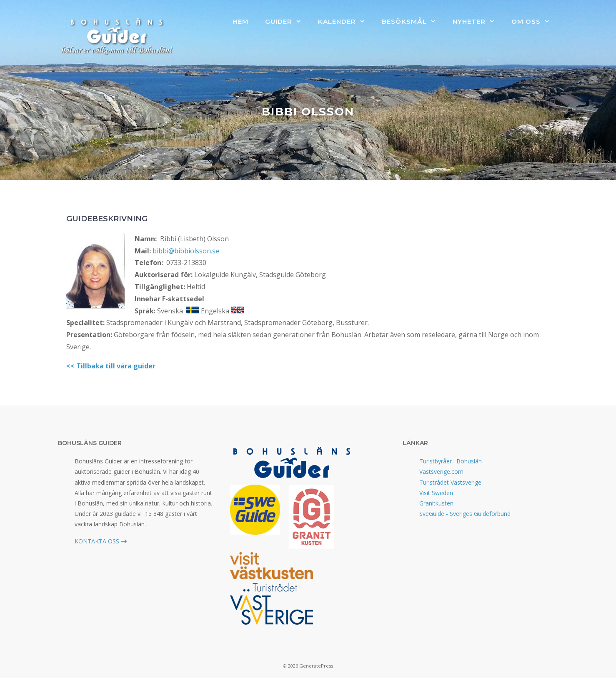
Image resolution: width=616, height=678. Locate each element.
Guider (287, 22)
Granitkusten (436, 503)
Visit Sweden (436, 493)
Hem (241, 21)
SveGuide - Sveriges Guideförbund (465, 514)
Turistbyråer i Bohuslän (451, 461)
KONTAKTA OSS (101, 541)
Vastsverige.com (441, 472)
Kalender (346, 22)
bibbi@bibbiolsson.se (186, 251)
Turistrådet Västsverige (450, 482)
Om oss (535, 22)
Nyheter (478, 22)
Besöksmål (413, 22)
